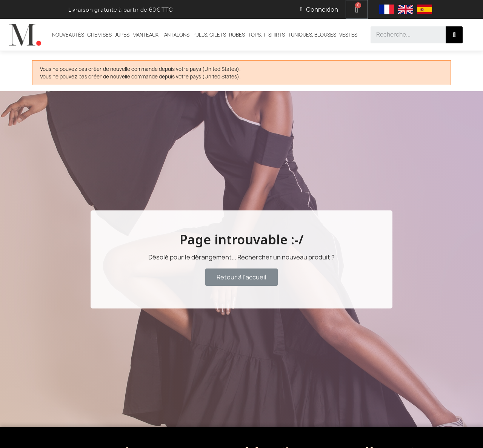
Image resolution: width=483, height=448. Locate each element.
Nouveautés (68, 35)
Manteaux (145, 35)
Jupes (122, 35)
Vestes (348, 35)
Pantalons (175, 35)
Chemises (99, 35)
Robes (237, 35)
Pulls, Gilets (209, 35)
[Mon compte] (319, 9)
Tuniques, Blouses (312, 35)
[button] (241, 277)
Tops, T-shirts (266, 35)
